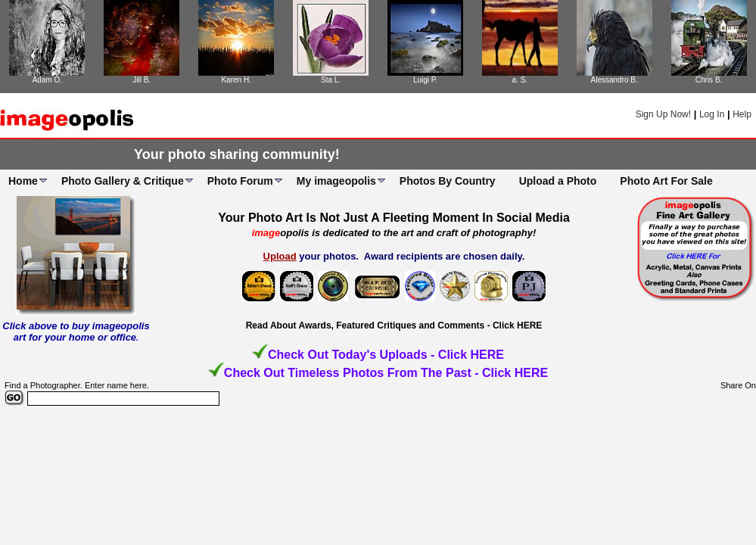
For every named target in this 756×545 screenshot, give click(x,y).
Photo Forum (240, 181)
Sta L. (331, 80)
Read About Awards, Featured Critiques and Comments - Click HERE (394, 325)
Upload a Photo (558, 181)
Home (23, 181)
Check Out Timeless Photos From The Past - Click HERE (386, 373)
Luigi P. (425, 80)
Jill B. (142, 80)
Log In (712, 114)
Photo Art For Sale (666, 181)
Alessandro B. (614, 80)
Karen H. (236, 80)
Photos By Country (448, 181)
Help (742, 114)
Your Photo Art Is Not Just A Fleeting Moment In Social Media (394, 218)
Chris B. (709, 80)
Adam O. (47, 80)
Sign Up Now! (663, 114)
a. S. (520, 80)
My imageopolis (336, 181)
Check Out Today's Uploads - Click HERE (386, 355)
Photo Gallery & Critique (123, 181)
